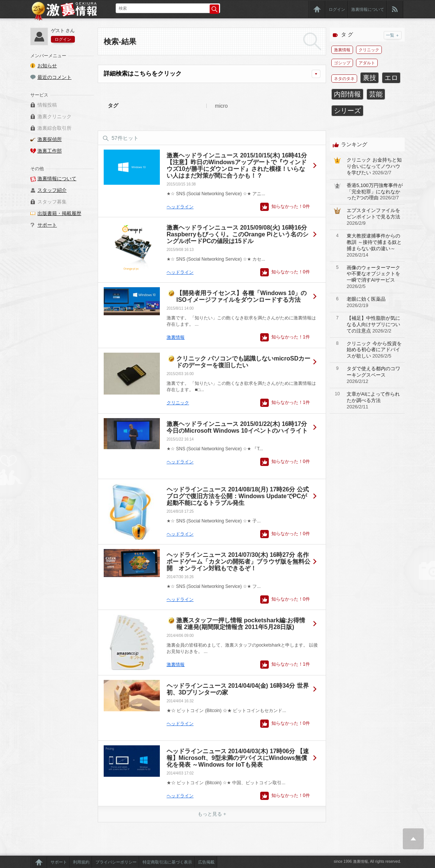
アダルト (367, 63)
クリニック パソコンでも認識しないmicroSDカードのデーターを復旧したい (243, 362)
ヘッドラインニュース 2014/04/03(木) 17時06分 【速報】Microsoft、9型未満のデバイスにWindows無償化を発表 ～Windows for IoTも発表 (238, 758)
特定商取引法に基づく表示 (167, 862)
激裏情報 (176, 337)
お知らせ (47, 66)
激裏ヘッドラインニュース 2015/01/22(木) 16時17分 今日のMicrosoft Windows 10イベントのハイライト (237, 427)
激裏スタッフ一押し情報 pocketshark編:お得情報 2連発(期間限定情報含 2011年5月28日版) (241, 624)
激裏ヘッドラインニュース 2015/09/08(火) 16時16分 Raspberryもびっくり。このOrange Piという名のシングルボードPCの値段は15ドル (238, 234)
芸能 (376, 94)
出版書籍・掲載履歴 (59, 213)
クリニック (178, 403)
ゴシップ (342, 63)
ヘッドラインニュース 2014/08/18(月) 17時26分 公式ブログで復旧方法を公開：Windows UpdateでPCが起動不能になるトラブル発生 (238, 496)
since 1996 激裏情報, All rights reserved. (367, 861)
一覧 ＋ (393, 35)
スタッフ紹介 (52, 190)
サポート (47, 225)
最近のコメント (54, 77)
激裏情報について (368, 9)
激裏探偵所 (50, 139)
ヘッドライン (180, 207)
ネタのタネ (344, 79)
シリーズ (347, 111)
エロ (391, 78)
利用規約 (81, 862)
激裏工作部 (50, 151)
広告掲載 (206, 862)
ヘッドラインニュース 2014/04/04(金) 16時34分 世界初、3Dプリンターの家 (238, 689)
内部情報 (347, 94)
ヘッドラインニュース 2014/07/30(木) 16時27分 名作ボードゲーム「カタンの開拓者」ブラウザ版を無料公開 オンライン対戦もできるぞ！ (238, 562)
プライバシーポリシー (116, 862)
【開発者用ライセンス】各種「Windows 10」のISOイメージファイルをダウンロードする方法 (241, 296)
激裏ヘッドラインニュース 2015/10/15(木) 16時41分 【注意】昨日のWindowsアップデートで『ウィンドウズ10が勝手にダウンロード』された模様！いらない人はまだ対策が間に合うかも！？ (237, 165)
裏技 (369, 78)
